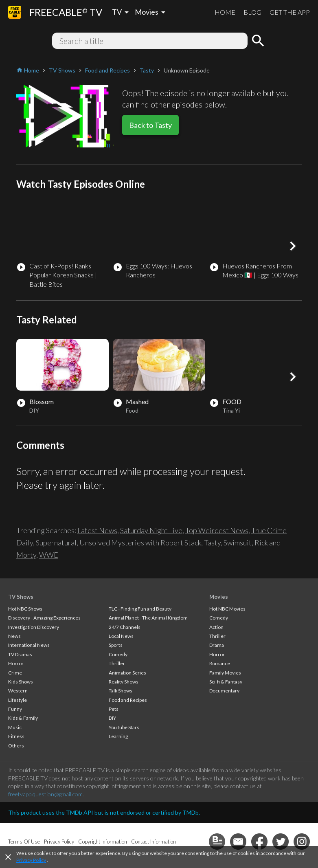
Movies (219, 597)
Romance (220, 663)
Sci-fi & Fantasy (226, 682)
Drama (217, 645)
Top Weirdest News (217, 530)
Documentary (224, 691)
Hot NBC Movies (227, 609)
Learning (118, 736)
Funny (15, 709)
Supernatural (56, 543)
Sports (116, 645)
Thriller (117, 663)
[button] (293, 246)
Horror (16, 663)
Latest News (97, 530)
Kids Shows (21, 682)
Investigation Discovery (34, 627)
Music (15, 727)
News (14, 636)
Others (16, 746)
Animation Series (127, 673)
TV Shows (21, 597)
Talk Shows (121, 691)
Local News (121, 636)
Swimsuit (238, 543)
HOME (225, 12)
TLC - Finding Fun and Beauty (140, 609)
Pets (114, 709)
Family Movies (225, 673)
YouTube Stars (124, 727)
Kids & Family (23, 718)
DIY (112, 718)
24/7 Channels (125, 627)
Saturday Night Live (151, 530)
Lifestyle (18, 700)
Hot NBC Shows (25, 609)
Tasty (212, 543)
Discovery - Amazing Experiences (44, 618)
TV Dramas (20, 654)
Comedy (118, 654)
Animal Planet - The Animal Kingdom (148, 618)
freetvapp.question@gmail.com (45, 794)
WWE (49, 555)
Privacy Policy (31, 860)
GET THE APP (290, 12)
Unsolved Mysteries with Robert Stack (140, 543)
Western (18, 691)
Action (216, 627)
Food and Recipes (128, 700)
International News (29, 645)
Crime (15, 673)
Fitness (16, 736)
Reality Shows (124, 682)
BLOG (252, 12)
